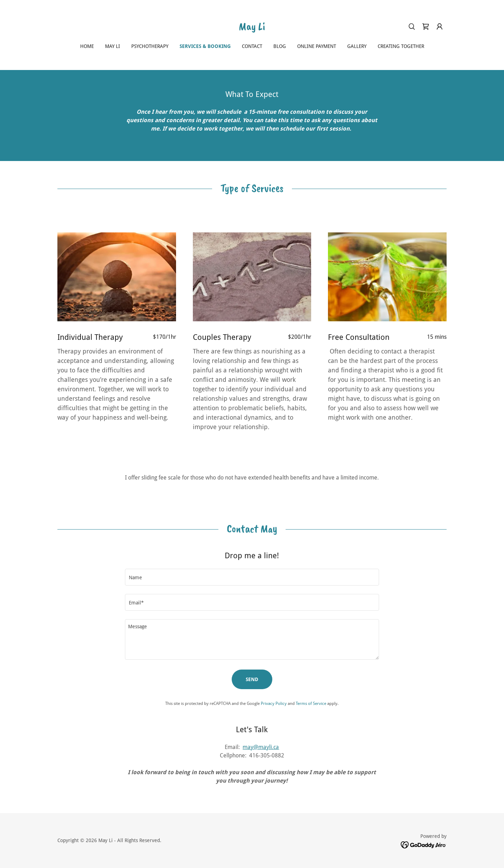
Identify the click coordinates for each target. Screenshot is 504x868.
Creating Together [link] (401, 46)
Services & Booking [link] (205, 46)
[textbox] (252, 577)
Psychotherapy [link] (150, 46)
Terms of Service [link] (311, 703)
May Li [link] (113, 46)
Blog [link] (280, 46)
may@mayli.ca (261, 747)
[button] (440, 27)
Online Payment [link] (317, 46)
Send (252, 679)
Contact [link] (252, 46)
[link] (252, 28)
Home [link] (87, 46)
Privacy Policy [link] (274, 703)
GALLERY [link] (357, 46)
